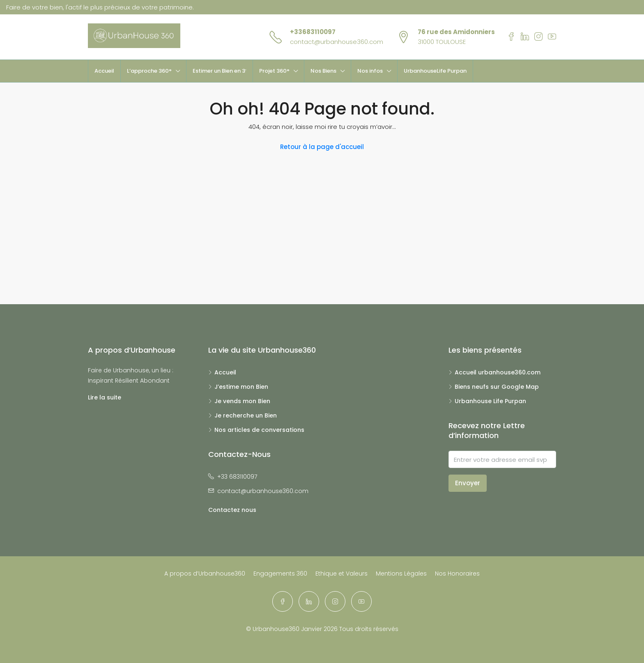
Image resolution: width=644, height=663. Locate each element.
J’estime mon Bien (241, 387)
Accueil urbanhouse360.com (498, 372)
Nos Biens (323, 71)
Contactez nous (232, 510)
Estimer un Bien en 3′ (220, 71)
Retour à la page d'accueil (322, 147)
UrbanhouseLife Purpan (435, 71)
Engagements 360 (280, 574)
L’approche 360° (149, 71)
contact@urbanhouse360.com (337, 42)
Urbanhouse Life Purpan (490, 401)
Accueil (104, 71)
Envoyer (468, 483)
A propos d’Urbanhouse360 (205, 574)
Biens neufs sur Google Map (497, 387)
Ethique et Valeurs (342, 574)
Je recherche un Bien (246, 415)
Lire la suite (105, 397)
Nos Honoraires (457, 574)
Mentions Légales (401, 574)
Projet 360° (274, 71)
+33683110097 (313, 32)
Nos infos (370, 71)
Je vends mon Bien (242, 401)
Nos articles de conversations (259, 430)
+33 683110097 (237, 477)
